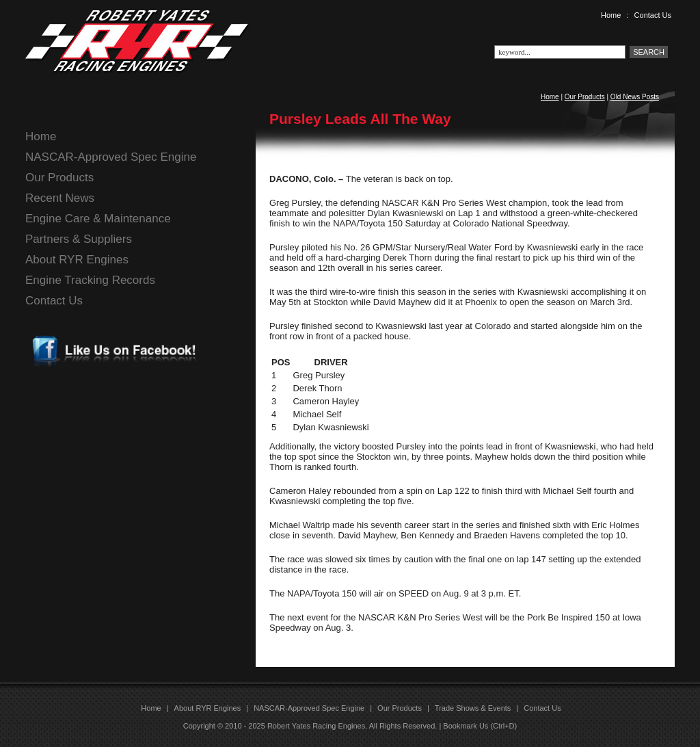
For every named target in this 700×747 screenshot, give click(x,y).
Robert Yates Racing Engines (316, 726)
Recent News (60, 198)
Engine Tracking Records (90, 280)
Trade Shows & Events (473, 708)
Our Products (585, 97)
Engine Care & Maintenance (98, 219)
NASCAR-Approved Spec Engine (111, 157)
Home (611, 15)
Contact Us (653, 15)
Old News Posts (635, 97)
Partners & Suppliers (79, 239)
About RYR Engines (77, 260)
